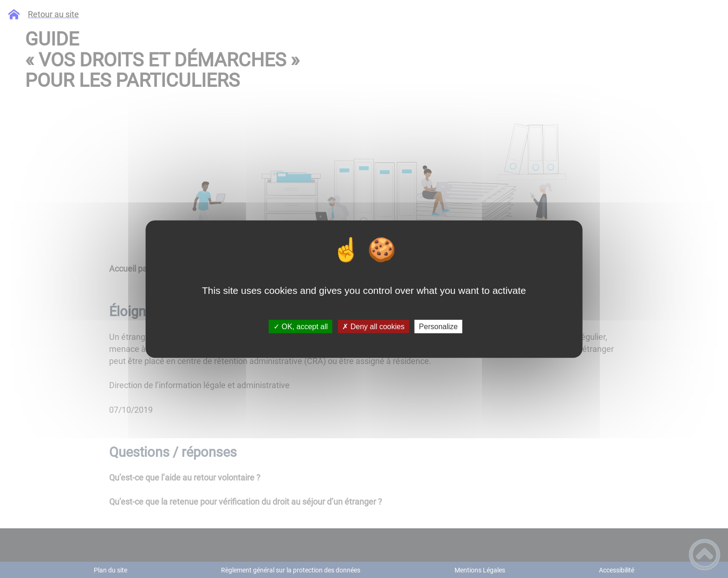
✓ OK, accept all (301, 327)
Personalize (438, 327)
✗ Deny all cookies (373, 327)
